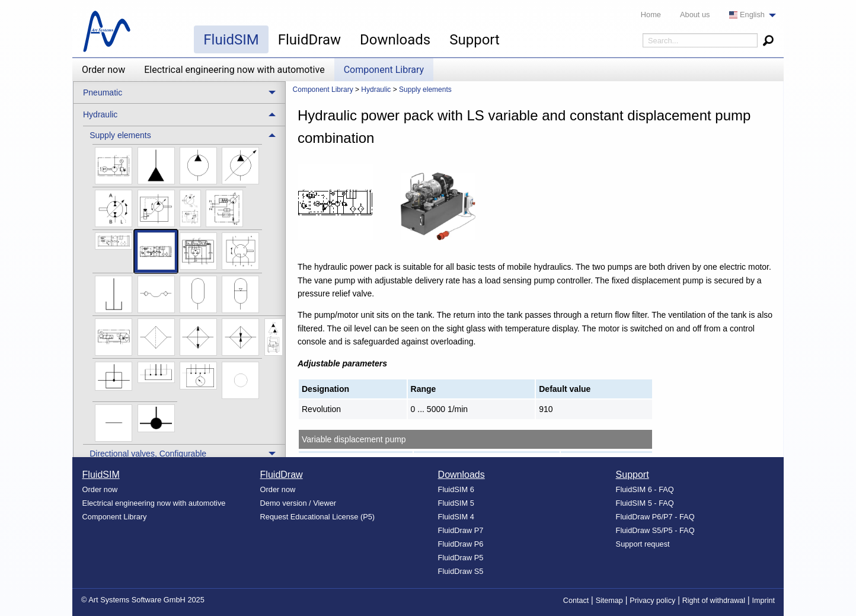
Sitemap (609, 601)
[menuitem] (749, 15)
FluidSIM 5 (456, 503)
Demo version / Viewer (298, 503)
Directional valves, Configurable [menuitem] (148, 454)
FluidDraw (309, 40)
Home (651, 15)
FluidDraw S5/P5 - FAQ (655, 530)
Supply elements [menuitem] (120, 135)
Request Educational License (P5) (318, 517)
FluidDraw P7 (461, 530)
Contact (576, 601)
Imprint (764, 601)
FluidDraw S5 (461, 571)
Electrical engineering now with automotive (234, 70)
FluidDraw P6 (461, 544)
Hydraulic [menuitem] (100, 114)
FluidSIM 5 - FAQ (645, 503)
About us (695, 15)
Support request (643, 544)
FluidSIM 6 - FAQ (645, 489)
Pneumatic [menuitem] (103, 92)
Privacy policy (652, 601)
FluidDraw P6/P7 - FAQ (655, 517)
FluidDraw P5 (461, 558)
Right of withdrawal (714, 601)
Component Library (384, 70)
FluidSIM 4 (456, 517)
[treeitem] (184, 285)
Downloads (395, 40)
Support (475, 40)
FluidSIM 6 (456, 489)
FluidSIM (231, 40)
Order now (103, 70)
